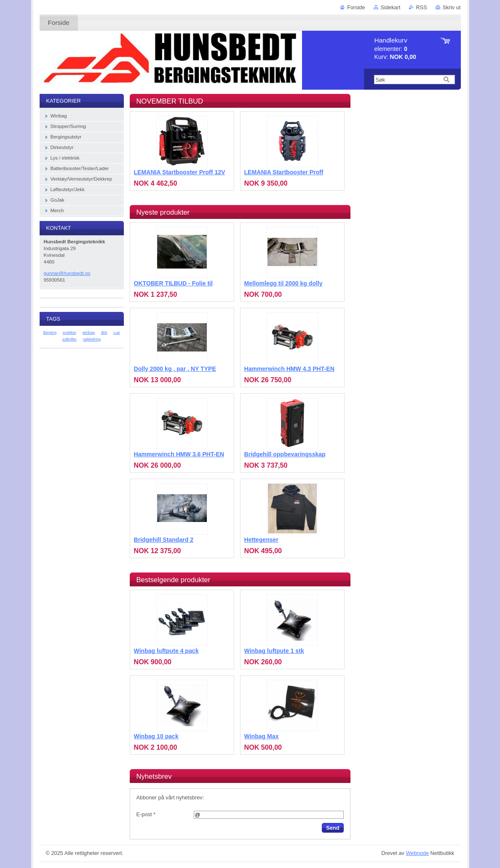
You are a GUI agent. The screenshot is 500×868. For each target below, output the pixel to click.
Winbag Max (262, 736)
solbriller (70, 339)
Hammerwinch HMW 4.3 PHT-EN (289, 369)
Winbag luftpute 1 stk (274, 651)
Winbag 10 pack (156, 736)
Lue (116, 333)
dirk (104, 333)
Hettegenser (261, 540)
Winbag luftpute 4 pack (166, 651)
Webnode (417, 853)
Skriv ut (452, 7)
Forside (356, 7)
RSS (422, 7)
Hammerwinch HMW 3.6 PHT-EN (179, 454)
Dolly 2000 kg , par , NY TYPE (175, 369)
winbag (89, 333)
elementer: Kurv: (395, 49)
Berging (50, 333)
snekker (70, 333)
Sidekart (391, 7)
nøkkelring (92, 339)
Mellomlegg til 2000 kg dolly (283, 283)
